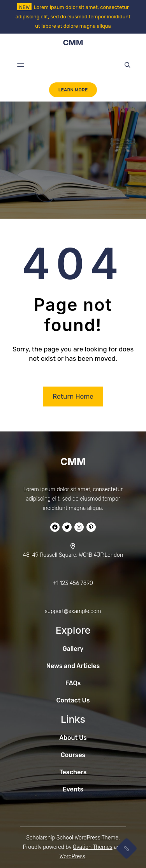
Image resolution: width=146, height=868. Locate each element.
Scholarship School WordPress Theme (72, 838)
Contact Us (73, 700)
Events (73, 789)
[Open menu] (21, 65)
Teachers (73, 772)
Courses (73, 755)
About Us (73, 738)
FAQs (73, 683)
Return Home (73, 396)
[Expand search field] (127, 65)
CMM (73, 43)
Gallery (73, 649)
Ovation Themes (93, 847)
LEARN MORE (73, 90)
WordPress (72, 856)
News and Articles (73, 666)
